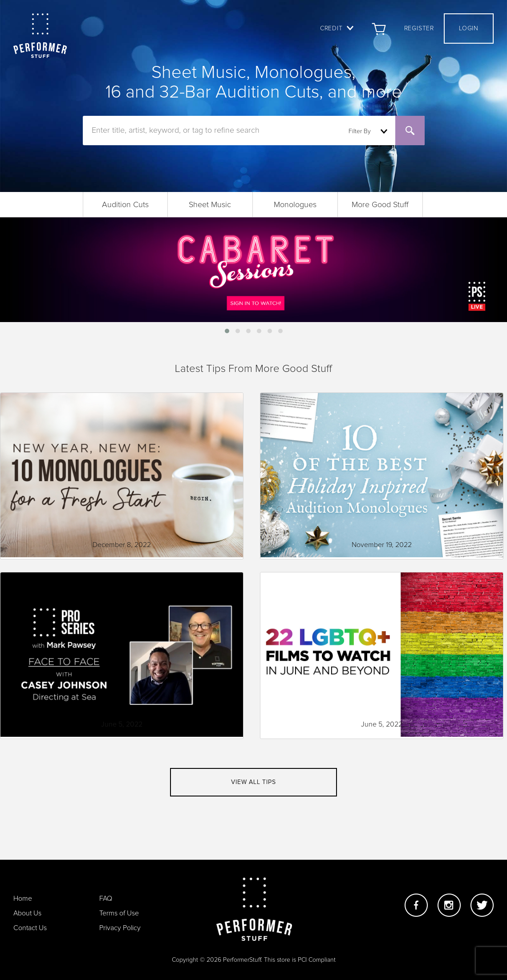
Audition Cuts (125, 205)
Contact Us (30, 928)
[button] (227, 331)
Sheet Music (210, 205)
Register (419, 29)
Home (23, 898)
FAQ (106, 898)
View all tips (253, 782)
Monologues (295, 205)
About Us (27, 913)
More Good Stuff (380, 205)
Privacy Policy (120, 928)
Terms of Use (119, 913)
